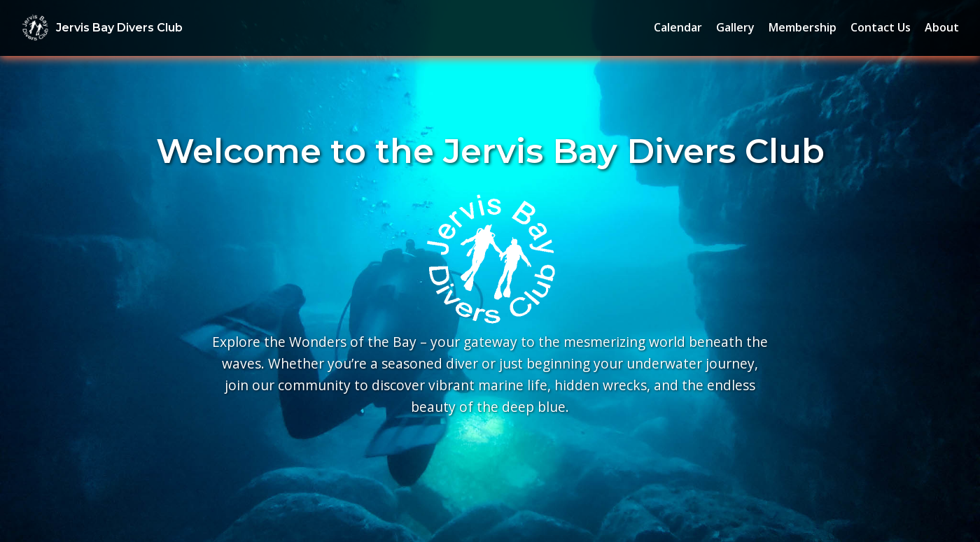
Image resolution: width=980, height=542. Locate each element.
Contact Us (881, 27)
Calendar (678, 27)
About (942, 27)
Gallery (735, 27)
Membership (803, 27)
